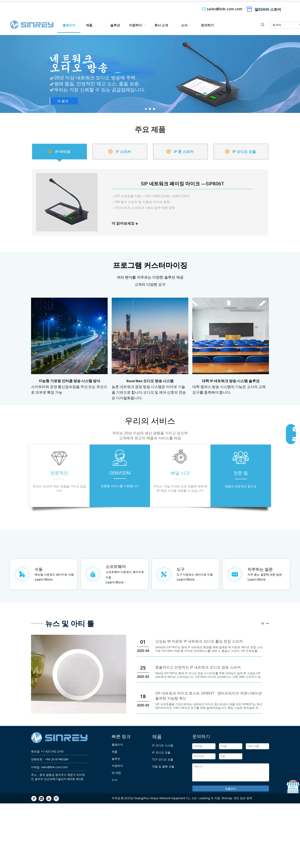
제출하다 (231, 789)
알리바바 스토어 (268, 9)
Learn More (44, 579)
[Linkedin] (41, 798)
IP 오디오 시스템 (163, 745)
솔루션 (116, 759)
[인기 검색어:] (263, 25)
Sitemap (227, 798)
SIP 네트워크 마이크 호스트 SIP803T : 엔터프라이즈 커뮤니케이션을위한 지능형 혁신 (209, 696)
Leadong (204, 798)
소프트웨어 (116, 566)
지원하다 (117, 766)
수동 (39, 569)
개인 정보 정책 (243, 798)
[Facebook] (34, 798)
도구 (181, 569)
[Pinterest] (56, 798)
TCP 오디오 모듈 (163, 759)
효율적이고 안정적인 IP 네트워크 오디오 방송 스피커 (198, 667)
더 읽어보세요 (123, 223)
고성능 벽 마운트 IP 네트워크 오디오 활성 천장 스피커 (199, 641)
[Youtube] (49, 798)
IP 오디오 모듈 (161, 752)
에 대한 (116, 773)
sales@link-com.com (225, 9)
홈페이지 (117, 745)
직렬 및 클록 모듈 (163, 766)
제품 (115, 752)
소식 (115, 780)
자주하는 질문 (260, 569)
